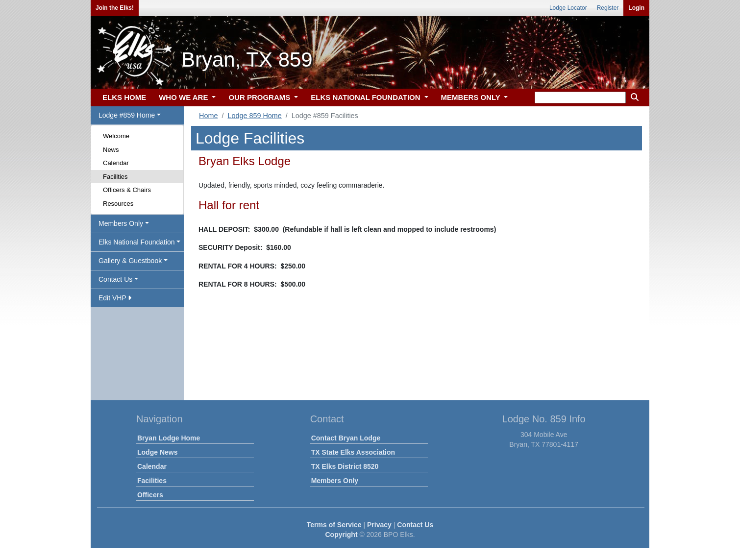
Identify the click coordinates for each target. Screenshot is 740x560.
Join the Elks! (115, 8)
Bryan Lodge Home (169, 438)
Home (208, 116)
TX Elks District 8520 (345, 466)
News (111, 150)
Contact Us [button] (115, 279)
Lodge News (157, 452)
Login (636, 8)
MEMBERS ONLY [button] (472, 97)
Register (608, 8)
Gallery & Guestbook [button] (130, 261)
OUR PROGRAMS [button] (260, 97)
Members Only (335, 481)
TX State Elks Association (353, 452)
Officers (150, 495)
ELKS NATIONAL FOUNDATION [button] (367, 97)
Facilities (115, 177)
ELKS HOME (124, 97)
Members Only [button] (121, 223)
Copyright (341, 535)
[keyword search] (580, 97)
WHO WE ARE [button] (184, 97)
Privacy (379, 525)
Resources (118, 204)
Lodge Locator (568, 8)
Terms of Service (334, 525)
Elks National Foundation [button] (137, 242)
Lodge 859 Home (254, 116)
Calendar (116, 163)
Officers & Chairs (127, 190)
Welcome (116, 136)
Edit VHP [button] (115, 298)
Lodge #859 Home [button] (127, 115)
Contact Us (415, 525)
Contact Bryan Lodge (346, 438)
